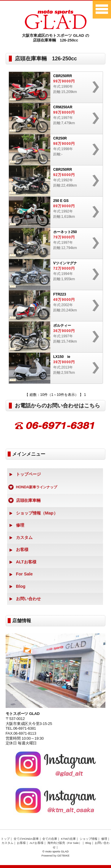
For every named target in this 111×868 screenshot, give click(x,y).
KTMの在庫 (68, 839)
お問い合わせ (28, 599)
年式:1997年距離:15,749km (53, 337)
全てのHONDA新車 (26, 839)
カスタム (24, 537)
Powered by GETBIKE (55, 855)
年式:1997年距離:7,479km (53, 118)
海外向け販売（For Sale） (65, 843)
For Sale (24, 574)
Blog (21, 586)
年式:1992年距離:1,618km (53, 212)
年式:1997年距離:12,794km (53, 243)
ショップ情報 (89, 839)
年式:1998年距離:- (53, 150)
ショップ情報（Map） (37, 513)
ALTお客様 (26, 562)
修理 (20, 525)
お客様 (22, 550)
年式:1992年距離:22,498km (53, 181)
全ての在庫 (50, 839)
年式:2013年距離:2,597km (53, 368)
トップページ (28, 474)
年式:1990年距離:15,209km (53, 87)
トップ (5, 839)
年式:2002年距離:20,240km (53, 306)
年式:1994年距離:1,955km (53, 274)
